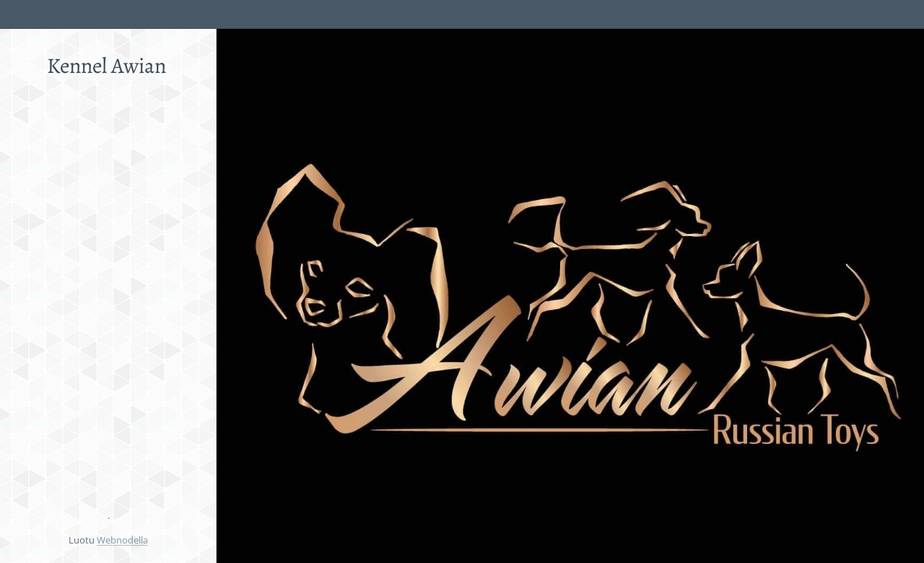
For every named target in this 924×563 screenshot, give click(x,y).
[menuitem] (108, 166)
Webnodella (122, 540)
